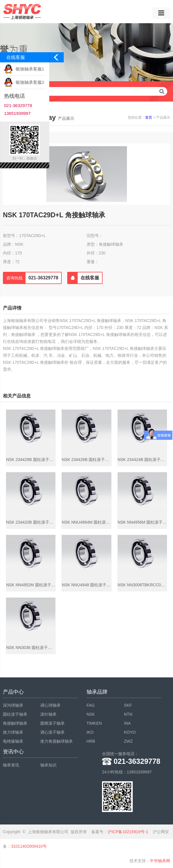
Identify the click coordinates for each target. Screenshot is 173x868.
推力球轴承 (13, 732)
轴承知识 (48, 765)
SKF (128, 705)
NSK (91, 714)
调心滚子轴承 (52, 732)
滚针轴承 (48, 714)
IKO (90, 732)
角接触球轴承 (15, 723)
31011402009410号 (29, 846)
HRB (91, 741)
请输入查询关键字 (86, 91)
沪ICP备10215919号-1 (128, 832)
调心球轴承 (50, 705)
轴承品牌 (97, 692)
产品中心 (13, 692)
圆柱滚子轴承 (15, 714)
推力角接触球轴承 (57, 741)
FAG (91, 705)
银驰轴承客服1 (30, 69)
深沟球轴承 (13, 705)
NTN (128, 714)
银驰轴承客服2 (30, 82)
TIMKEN (94, 723)
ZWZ (128, 741)
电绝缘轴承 (13, 741)
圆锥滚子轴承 (52, 723)
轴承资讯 (11, 765)
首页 (149, 117)
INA (127, 723)
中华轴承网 (160, 861)
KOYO (130, 732)
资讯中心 (13, 752)
